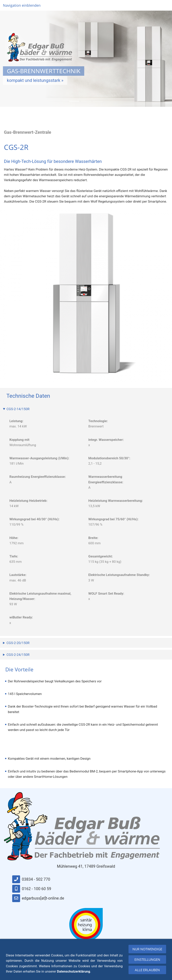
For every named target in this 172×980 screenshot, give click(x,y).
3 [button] (98, 101)
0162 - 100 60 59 (32, 889)
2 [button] (86, 101)
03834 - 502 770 (31, 879)
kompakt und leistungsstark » (35, 82)
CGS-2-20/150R (18, 643)
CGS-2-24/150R (18, 655)
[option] (86, 59)
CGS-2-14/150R (18, 409)
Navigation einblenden (22, 5)
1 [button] (74, 101)
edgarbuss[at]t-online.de (38, 898)
